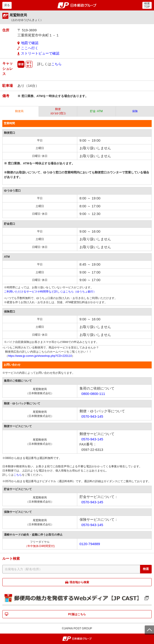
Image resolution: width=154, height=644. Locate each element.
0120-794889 (90, 544)
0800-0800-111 (93, 394)
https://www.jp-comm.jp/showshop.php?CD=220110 (40, 356)
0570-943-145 (92, 416)
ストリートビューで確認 (40, 53)
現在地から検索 (79, 582)
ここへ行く (30, 48)
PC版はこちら (77, 614)
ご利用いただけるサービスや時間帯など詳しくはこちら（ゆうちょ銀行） (50, 292)
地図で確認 (30, 43)
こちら (56, 64)
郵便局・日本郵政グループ (77, 5)
